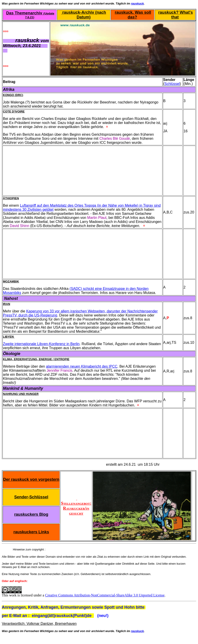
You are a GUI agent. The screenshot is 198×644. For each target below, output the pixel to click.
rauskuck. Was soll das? (133, 15)
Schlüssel (172, 84)
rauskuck (137, 3)
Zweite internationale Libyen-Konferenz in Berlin (41, 344)
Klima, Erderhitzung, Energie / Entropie (36, 359)
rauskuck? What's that (176, 15)
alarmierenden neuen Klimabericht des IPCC (82, 366)
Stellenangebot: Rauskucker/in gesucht (76, 506)
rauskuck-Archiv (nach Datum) (84, 15)
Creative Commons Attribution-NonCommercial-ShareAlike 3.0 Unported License (105, 595)
